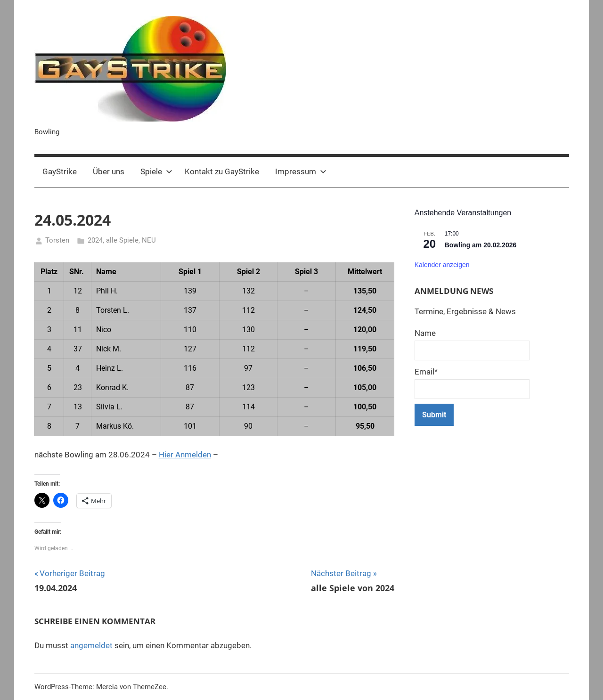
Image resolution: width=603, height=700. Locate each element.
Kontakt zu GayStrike (222, 171)
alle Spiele (122, 240)
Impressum (301, 171)
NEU (149, 240)
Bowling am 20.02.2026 (481, 245)
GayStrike (60, 171)
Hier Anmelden (185, 455)
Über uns (109, 171)
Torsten (57, 240)
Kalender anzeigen (442, 265)
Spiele (156, 171)
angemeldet (91, 645)
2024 (95, 240)
